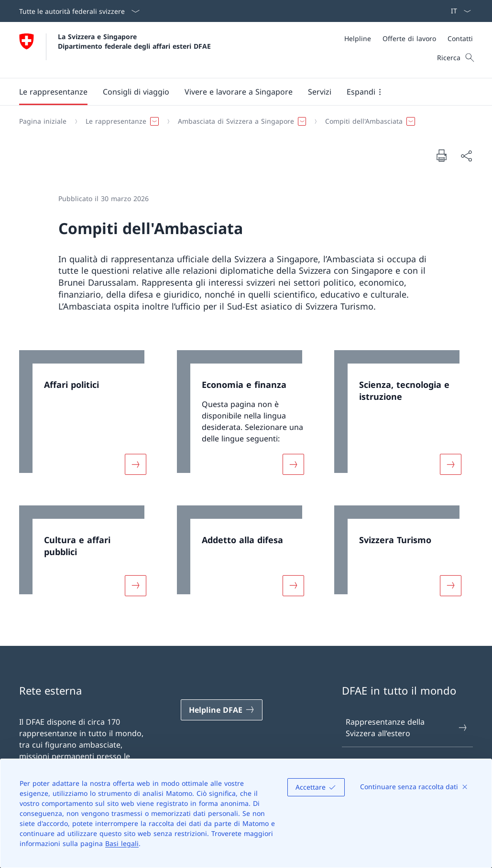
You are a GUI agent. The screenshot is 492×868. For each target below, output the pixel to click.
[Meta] (409, 38)
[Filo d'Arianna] (242, 121)
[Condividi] (466, 156)
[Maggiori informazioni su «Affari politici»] (135, 464)
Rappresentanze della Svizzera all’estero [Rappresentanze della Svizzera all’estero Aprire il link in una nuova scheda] (407, 728)
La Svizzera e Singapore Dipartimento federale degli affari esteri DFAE (134, 41)
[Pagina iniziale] (43, 121)
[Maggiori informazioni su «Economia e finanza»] (293, 464)
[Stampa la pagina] (441, 155)
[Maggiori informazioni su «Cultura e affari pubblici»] (135, 586)
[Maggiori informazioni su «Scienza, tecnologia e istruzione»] (451, 464)
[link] (88, 418)
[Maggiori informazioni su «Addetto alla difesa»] (293, 586)
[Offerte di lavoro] (409, 38)
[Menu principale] (238, 92)
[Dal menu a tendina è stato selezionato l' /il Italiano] (458, 11)
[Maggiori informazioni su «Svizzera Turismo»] (451, 586)
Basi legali (122, 843)
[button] (53, 92)
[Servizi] (320, 92)
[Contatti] (460, 38)
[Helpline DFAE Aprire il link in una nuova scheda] (222, 710)
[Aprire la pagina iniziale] (115, 50)
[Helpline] (358, 38)
